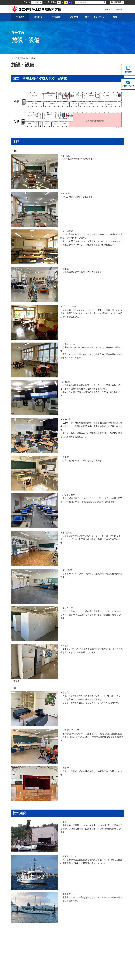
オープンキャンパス (94, 17)
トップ (14, 58)
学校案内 (20, 17)
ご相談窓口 (108, 10)
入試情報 (74, 17)
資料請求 (128, 70)
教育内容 (38, 17)
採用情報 (119, 10)
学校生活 (56, 17)
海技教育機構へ (117, 2)
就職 (115, 17)
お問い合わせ (128, 84)
